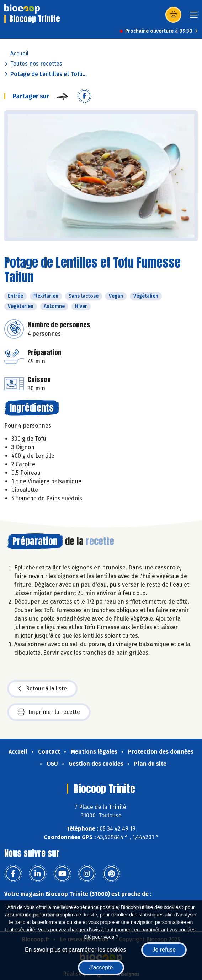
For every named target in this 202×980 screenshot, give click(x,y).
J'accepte (101, 967)
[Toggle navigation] (194, 17)
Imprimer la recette (49, 712)
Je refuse (164, 950)
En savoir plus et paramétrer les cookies (76, 950)
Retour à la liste (42, 689)
